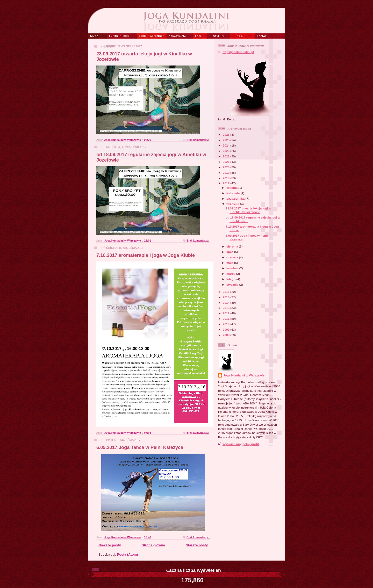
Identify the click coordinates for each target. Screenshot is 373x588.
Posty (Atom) (128, 554)
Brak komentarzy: (198, 140)
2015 (227, 297)
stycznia (233, 284)
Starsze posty (197, 545)
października (236, 198)
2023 (227, 151)
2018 (227, 178)
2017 (227, 183)
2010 (227, 324)
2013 (227, 308)
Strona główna (153, 545)
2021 (227, 162)
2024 (227, 145)
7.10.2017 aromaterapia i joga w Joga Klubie (146, 255)
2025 (227, 140)
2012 (227, 313)
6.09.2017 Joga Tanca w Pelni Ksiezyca (140, 447)
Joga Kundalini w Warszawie (244, 375)
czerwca (233, 257)
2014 (227, 303)
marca (231, 274)
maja (230, 263)
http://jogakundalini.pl (238, 52)
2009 (227, 329)
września (233, 204)
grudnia (232, 188)
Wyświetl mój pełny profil (241, 444)
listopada (234, 193)
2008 (227, 335)
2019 (227, 173)
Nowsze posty (110, 545)
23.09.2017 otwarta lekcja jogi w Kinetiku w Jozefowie (248, 210)
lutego (231, 279)
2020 (227, 167)
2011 (227, 319)
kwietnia (233, 268)
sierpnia (233, 246)
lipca (230, 252)
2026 (227, 135)
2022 (227, 156)
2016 (227, 292)
